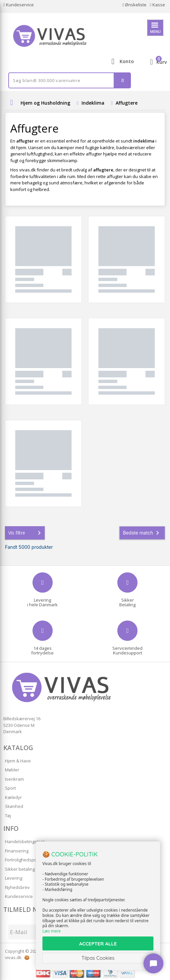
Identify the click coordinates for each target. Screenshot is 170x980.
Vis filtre (26, 533)
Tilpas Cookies (98, 958)
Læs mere (52, 931)
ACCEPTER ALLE (98, 944)
